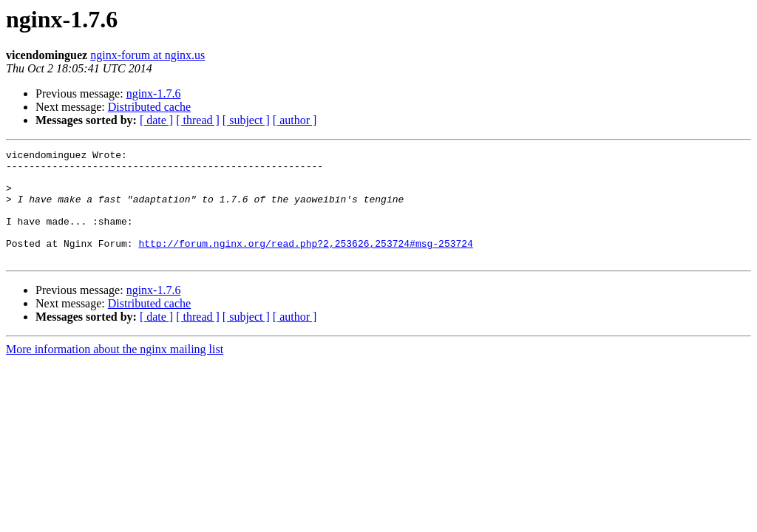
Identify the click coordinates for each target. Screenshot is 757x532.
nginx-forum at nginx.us (147, 55)
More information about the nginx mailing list (115, 371)
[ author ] (295, 120)
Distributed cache (149, 107)
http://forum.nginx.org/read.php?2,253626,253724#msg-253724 (305, 263)
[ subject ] (246, 120)
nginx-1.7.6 (154, 93)
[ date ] (156, 120)
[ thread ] (198, 120)
